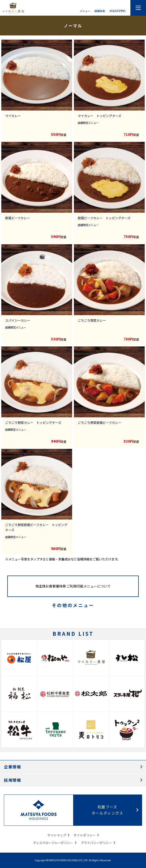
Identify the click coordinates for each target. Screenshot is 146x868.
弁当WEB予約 (118, 11)
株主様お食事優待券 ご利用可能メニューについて (73, 586)
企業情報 (12, 767)
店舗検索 (100, 11)
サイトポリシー (85, 835)
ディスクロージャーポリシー (53, 843)
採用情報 (12, 780)
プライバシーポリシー (96, 843)
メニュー (85, 11)
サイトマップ (57, 835)
